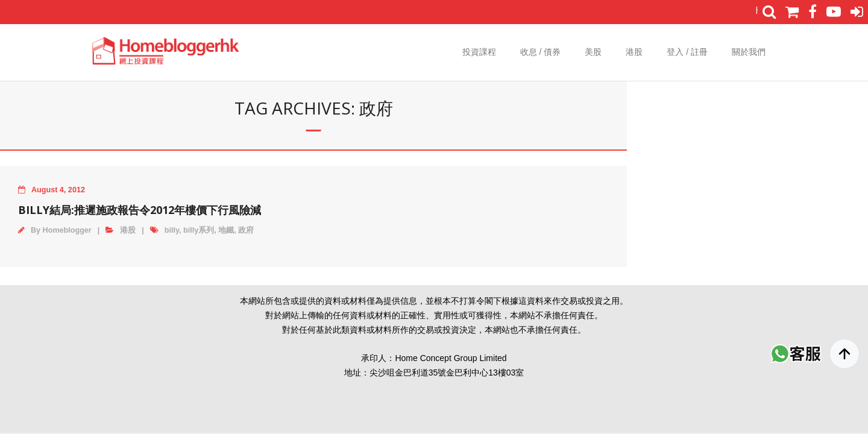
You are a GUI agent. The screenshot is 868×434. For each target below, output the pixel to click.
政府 (246, 230)
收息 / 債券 (541, 52)
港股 (634, 52)
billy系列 (199, 230)
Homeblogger (67, 230)
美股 (593, 52)
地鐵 (226, 230)
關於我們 (749, 52)
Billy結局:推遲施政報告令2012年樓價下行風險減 (140, 210)
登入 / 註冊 (687, 52)
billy (172, 230)
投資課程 (479, 52)
